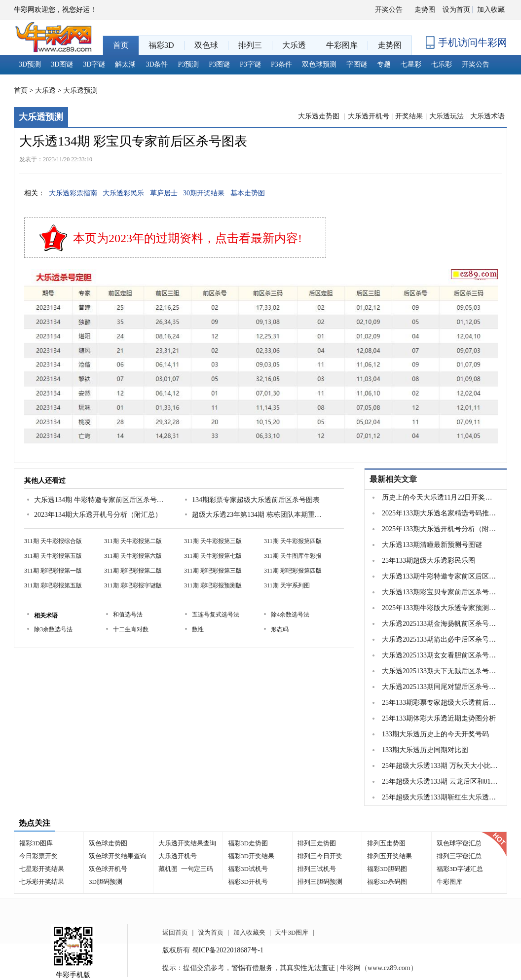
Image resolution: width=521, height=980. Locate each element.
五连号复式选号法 (216, 615)
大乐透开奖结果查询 (187, 843)
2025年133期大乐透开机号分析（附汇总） (440, 529)
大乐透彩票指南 (73, 193)
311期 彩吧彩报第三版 (213, 571)
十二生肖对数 (131, 629)
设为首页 (456, 10)
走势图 (425, 10)
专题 (384, 64)
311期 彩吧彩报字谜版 (133, 585)
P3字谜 (250, 64)
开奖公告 (389, 10)
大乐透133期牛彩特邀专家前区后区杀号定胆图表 (440, 576)
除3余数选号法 (53, 629)
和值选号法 (128, 615)
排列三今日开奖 (320, 856)
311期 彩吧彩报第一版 (53, 571)
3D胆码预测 (106, 882)
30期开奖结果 (204, 193)
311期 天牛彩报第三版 (213, 541)
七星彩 (411, 64)
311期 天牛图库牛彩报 (293, 556)
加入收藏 (491, 10)
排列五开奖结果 (390, 856)
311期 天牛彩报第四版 (293, 541)
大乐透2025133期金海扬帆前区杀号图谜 (440, 624)
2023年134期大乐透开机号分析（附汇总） (98, 515)
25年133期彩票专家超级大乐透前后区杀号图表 (440, 703)
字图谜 (357, 64)
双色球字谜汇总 (459, 843)
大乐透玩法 (447, 116)
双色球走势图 (108, 843)
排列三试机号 (317, 869)
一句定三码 (197, 869)
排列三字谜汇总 (459, 856)
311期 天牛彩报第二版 (133, 541)
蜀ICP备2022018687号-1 (228, 950)
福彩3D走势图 (248, 843)
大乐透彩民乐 (123, 193)
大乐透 (45, 91)
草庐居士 (164, 193)
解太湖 (125, 64)
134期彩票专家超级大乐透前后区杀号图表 (256, 500)
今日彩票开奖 (38, 856)
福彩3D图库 (36, 843)
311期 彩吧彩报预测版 (213, 585)
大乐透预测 (80, 91)
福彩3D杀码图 (387, 882)
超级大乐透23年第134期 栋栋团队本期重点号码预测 (259, 515)
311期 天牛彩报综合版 (53, 541)
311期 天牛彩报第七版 (213, 556)
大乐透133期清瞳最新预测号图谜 (432, 545)
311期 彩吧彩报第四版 (293, 571)
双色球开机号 (108, 869)
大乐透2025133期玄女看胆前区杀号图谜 (440, 655)
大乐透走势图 (320, 116)
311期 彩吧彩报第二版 (133, 571)
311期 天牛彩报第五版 (53, 556)
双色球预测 (319, 64)
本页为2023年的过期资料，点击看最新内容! (187, 238)
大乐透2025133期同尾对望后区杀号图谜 (440, 687)
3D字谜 (94, 64)
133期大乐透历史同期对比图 (425, 750)
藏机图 (168, 869)
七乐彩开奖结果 (42, 882)
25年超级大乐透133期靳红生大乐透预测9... (440, 797)
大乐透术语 (487, 116)
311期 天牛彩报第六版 (133, 556)
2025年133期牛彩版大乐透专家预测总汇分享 (440, 608)
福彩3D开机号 (248, 882)
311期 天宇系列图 (287, 585)
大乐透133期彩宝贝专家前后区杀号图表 (440, 592)
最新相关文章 (393, 479)
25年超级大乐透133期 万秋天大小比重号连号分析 (440, 766)
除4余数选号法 (290, 615)
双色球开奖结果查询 (118, 856)
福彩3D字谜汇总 (460, 869)
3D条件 (157, 64)
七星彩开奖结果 (42, 869)
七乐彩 (442, 64)
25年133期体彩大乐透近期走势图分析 (439, 718)
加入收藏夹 (249, 932)
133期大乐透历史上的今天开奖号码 (435, 734)
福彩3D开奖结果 (251, 856)
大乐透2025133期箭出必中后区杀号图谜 (440, 639)
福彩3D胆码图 (387, 869)
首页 (21, 91)
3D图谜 (62, 64)
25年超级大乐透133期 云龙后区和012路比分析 (440, 781)
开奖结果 (409, 116)
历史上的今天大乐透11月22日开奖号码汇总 (440, 497)
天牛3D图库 (292, 932)
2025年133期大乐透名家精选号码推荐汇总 (440, 513)
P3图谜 (219, 64)
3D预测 (30, 64)
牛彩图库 (449, 882)
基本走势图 (248, 193)
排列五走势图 (386, 843)
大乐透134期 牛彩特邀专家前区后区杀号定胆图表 (101, 500)
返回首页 (175, 932)
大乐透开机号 (369, 116)
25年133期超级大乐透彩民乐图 (428, 561)
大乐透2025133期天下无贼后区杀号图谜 (440, 671)
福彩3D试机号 (248, 869)
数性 (198, 629)
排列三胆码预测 (320, 882)
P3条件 (281, 64)
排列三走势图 (317, 843)
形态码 (280, 629)
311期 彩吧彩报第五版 (53, 585)
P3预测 (189, 64)
